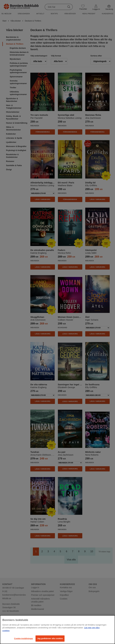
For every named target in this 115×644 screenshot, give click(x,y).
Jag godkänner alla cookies (50, 638)
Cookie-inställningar (24, 638)
